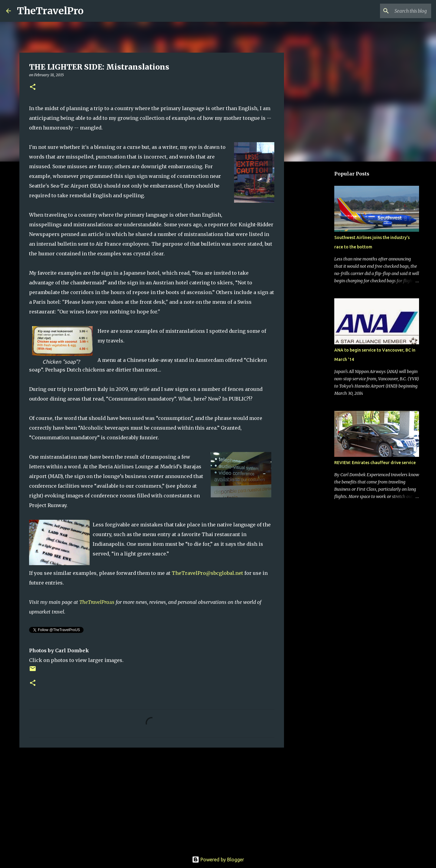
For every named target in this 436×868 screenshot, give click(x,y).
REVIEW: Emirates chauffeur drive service (375, 463)
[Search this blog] (399, 11)
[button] (33, 87)
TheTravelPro (50, 11)
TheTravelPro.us (97, 602)
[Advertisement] (152, 799)
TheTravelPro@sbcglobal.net (207, 573)
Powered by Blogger (218, 860)
